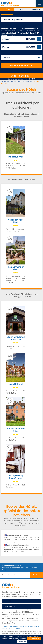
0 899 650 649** (21, 75)
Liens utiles (7, 601)
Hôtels (7, 9)
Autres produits (9, 606)
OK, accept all (34, 639)
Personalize (22, 642)
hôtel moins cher (28, 592)
